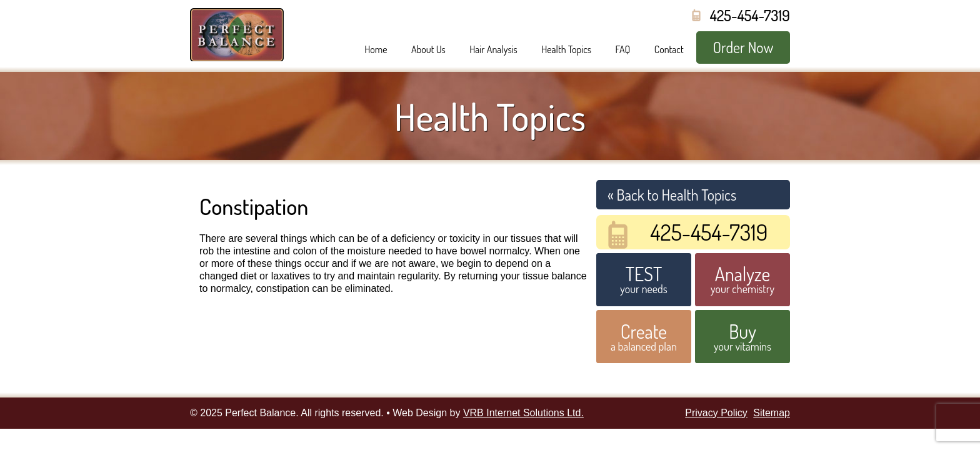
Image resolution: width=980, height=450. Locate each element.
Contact (669, 49)
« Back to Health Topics (672, 195)
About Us (428, 49)
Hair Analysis (493, 49)
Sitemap (772, 413)
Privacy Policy (716, 413)
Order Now (743, 47)
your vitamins (742, 336)
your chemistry (742, 279)
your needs (643, 279)
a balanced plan (643, 336)
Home (376, 49)
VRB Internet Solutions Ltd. (523, 413)
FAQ (622, 49)
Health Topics (566, 49)
